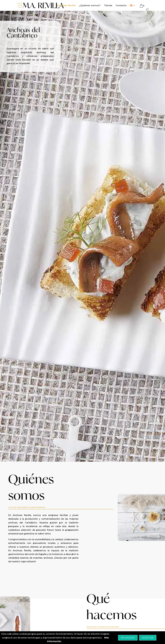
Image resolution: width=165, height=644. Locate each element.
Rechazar (128, 638)
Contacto (121, 6)
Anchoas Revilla (66, 6)
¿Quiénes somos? (90, 6)
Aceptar (148, 638)
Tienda (108, 6)
